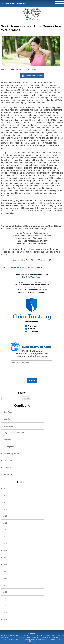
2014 (5, 544)
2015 (5, 551)
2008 (5, 502)
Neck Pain (8, 419)
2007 (5, 495)
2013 (5, 537)
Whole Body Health (11, 454)
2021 (5, 592)
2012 (5, 530)
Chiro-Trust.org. (22, 267)
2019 (5, 578)
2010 (5, 516)
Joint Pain (8, 460)
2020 (5, 585)
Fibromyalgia (9, 447)
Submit (32, 380)
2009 (5, 509)
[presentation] (32, 372)
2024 (5, 613)
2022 (5, 599)
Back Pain (8, 412)
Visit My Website (32, 19)
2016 (5, 557)
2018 (5, 571)
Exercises (8, 467)
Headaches (32, 70)
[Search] (11, 398)
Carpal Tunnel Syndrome (14, 433)
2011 (5, 523)
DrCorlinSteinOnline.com (13, 3)
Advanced (8, 474)
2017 (5, 564)
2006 (5, 488)
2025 (5, 620)
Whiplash (7, 440)
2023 (5, 606)
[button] (27, 398)
